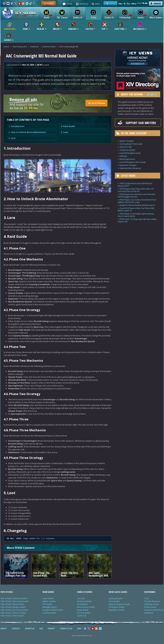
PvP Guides (47, 604)
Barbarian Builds (84, 601)
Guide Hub (82, 616)
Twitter (121, 114)
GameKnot (149, 613)
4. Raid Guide (68, 126)
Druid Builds (82, 604)
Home (6, 47)
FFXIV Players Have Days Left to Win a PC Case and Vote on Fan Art (136, 190)
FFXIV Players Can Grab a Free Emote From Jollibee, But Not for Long (137, 201)
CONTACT (16, 628)
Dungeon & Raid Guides (53, 610)
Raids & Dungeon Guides (119, 604)
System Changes (127, 141)
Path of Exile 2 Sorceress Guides (14, 610)
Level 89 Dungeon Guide (130, 153)
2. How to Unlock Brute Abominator (27, 132)
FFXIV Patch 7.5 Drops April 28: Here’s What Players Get (137, 220)
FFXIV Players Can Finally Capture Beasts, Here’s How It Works (136, 215)
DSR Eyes (123, 156)
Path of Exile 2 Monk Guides (12, 604)
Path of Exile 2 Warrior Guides (13, 613)
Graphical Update (127, 150)
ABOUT (4, 628)
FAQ (41, 628)
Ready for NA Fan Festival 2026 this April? (137, 205)
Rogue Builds (83, 610)
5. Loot (65, 132)
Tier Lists (81, 598)
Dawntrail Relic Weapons (130, 168)
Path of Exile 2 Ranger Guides (13, 607)
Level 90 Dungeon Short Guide (133, 162)
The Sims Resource (152, 601)
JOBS (79, 628)
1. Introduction (16, 126)
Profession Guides (117, 607)
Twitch (150, 114)
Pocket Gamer (150, 607)
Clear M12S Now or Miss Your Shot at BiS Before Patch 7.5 (136, 209)
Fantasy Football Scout (154, 610)
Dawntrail (34, 47)
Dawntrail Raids (49, 47)
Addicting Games (151, 604)
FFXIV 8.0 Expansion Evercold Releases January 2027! (135, 185)
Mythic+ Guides (49, 601)
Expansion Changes (128, 165)
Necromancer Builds (86, 607)
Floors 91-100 (126, 147)
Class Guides (48, 598)
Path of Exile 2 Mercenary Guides (15, 601)
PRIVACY (51, 628)
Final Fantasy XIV (20, 47)
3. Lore (12, 138)
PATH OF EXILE (7, 592)
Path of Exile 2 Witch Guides (12, 616)
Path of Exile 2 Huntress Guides (14, 598)
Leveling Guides (49, 613)
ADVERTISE (30, 628)
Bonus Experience (127, 159)
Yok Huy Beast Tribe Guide (131, 144)
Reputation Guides (117, 610)
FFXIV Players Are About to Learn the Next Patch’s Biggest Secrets (136, 196)
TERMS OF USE (66, 628)
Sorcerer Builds (84, 613)
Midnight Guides (50, 607)
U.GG (146, 598)
